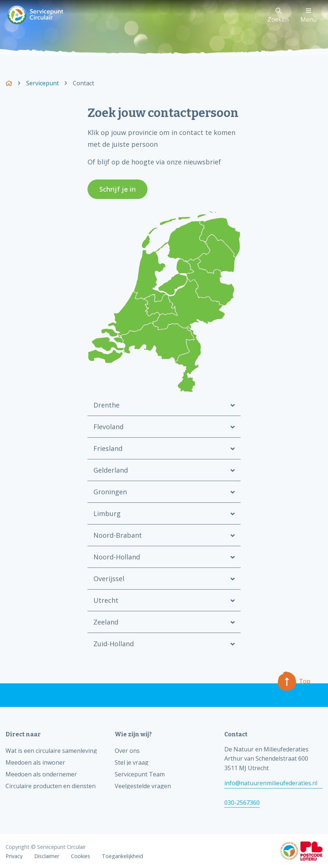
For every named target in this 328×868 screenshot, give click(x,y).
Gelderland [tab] (111, 470)
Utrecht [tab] (106, 600)
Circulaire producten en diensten (51, 786)
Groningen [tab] (110, 492)
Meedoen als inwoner (35, 762)
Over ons (127, 751)
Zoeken (278, 16)
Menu (309, 16)
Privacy (14, 856)
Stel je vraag (132, 762)
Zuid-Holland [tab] (114, 644)
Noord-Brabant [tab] (118, 535)
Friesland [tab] (108, 448)
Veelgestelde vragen (143, 786)
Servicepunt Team (140, 774)
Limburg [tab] (107, 513)
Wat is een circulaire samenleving (51, 751)
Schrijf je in (117, 189)
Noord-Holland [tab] (117, 557)
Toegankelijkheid (122, 856)
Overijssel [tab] (109, 579)
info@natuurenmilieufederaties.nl (271, 783)
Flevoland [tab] (108, 427)
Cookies (81, 856)
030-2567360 (242, 803)
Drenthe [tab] (106, 405)
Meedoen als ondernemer (41, 774)
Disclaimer (47, 856)
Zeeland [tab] (106, 622)
